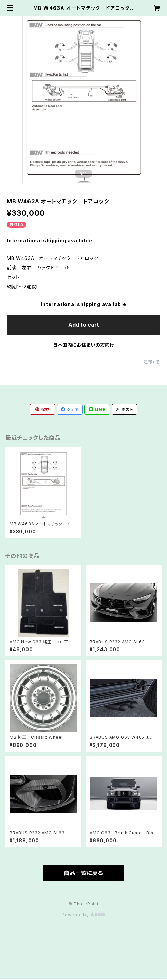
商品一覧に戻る (83, 873)
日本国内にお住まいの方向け (83, 345)
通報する (152, 362)
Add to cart (84, 325)
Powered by (83, 915)
